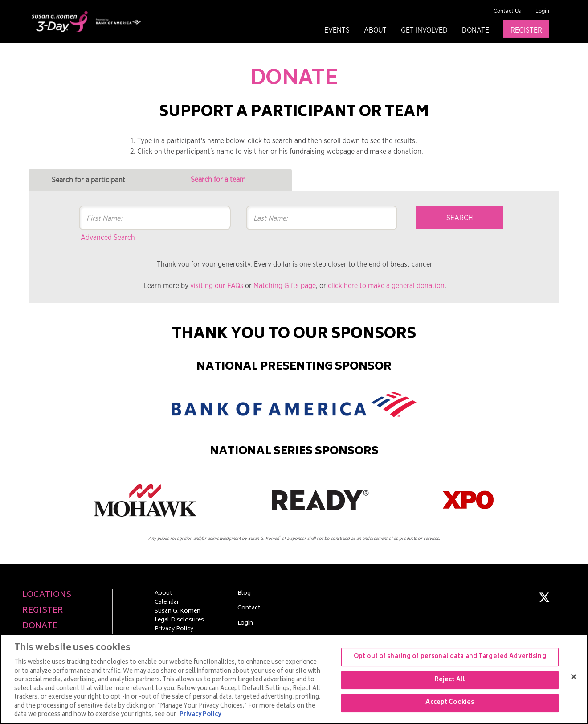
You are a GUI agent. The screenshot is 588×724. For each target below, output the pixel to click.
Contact (249, 609)
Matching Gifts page (285, 286)
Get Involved (424, 30)
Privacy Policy (174, 629)
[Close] (574, 677)
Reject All (450, 680)
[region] (294, 679)
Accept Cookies (450, 703)
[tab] (95, 180)
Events (337, 30)
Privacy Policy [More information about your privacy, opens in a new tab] (200, 715)
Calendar (167, 603)
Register (526, 30)
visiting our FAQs (217, 286)
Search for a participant (88, 180)
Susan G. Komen (178, 612)
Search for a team (218, 180)
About (375, 30)
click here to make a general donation (386, 286)
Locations (47, 595)
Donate (476, 30)
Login (542, 11)
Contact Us (507, 11)
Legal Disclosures (179, 621)
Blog (244, 594)
